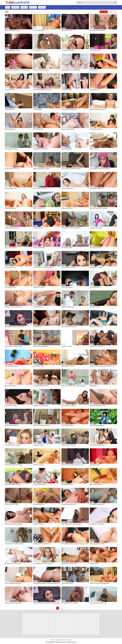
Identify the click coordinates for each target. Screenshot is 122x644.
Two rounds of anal (95, 50)
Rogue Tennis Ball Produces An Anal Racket (73, 386)
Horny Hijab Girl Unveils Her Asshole (100, 169)
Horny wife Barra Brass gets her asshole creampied (75, 544)
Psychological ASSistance (97, 445)
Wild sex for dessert (11, 386)
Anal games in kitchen (96, 188)
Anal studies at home (67, 583)
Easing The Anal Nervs (39, 485)
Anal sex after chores (11, 188)
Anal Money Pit (37, 327)
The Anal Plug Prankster (68, 50)
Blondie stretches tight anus (69, 109)
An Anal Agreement (95, 287)
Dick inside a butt (94, 90)
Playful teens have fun (39, 287)
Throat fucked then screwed (69, 563)
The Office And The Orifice (40, 386)
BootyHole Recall (38, 307)
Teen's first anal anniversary (41, 346)
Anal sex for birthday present (13, 485)
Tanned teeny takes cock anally (13, 465)
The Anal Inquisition (67, 248)
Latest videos (112, 12)
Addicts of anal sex (39, 465)
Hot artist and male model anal (13, 307)
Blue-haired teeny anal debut (41, 70)
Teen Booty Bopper (67, 149)
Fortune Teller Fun (10, 90)
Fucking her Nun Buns (39, 248)
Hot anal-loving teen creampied (14, 524)
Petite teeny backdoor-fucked (41, 169)
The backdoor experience (97, 504)
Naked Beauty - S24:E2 (68, 366)
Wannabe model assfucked (97, 30)
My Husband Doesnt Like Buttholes (71, 70)
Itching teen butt (38, 109)
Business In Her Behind (68, 129)
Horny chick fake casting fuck (13, 583)
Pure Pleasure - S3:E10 (40, 50)
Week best (24, 7)
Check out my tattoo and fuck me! (42, 90)
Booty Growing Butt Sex (96, 327)
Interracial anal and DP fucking (98, 208)
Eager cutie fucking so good (98, 109)
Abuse (70, 640)
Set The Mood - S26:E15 (40, 188)
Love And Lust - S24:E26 (96, 346)
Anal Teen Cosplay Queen (97, 425)
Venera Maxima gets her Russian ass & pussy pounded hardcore (47, 583)
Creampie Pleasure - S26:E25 (70, 603)
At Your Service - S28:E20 (68, 406)
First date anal (94, 70)
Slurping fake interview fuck (41, 149)
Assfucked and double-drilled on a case (73, 465)
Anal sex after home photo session (71, 169)
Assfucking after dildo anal (69, 327)
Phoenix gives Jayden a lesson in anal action (17, 70)
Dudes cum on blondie (96, 485)
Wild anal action (94, 563)
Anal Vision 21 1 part (67, 30)
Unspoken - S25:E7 (67, 346)
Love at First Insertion (67, 188)
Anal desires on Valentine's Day (14, 346)
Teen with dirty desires (96, 129)
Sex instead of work (39, 366)
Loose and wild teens (39, 30)
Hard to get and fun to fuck (97, 544)
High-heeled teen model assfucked (71, 524)
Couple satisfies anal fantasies (42, 544)
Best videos (15, 7)
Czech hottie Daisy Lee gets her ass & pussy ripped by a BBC (47, 603)
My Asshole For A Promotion (13, 563)
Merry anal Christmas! (11, 248)
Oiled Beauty (93, 386)
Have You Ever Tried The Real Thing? (43, 267)
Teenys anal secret (95, 465)
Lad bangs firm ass (10, 267)
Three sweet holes (38, 129)
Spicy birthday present (68, 425)
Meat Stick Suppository (68, 307)
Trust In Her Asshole (67, 287)
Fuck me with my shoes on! (69, 445)
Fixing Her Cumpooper (96, 228)
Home (8, 7)
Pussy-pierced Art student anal (13, 603)
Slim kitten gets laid (39, 504)
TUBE (10, 3)
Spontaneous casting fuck (97, 524)
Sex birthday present (67, 485)
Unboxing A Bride (10, 109)
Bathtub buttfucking (10, 208)
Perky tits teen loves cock (12, 169)
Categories (42, 7)
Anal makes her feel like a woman (14, 544)
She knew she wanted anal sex (98, 406)
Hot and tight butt (38, 228)
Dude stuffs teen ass (11, 287)
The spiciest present (95, 248)
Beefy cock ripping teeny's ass (42, 425)
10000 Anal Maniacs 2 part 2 (13, 50)
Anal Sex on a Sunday (11, 406)
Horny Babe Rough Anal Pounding (14, 327)
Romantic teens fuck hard (68, 504)
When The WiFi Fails (39, 208)
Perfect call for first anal (12, 504)
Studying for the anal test (12, 425)
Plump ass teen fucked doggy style (99, 583)
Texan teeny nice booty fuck (69, 267)
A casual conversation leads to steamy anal (102, 366)
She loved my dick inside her (13, 445)
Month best (33, 7)
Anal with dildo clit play (11, 149)
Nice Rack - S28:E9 (95, 307)
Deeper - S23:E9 (94, 149)
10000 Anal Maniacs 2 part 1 (13, 30)
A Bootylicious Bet (66, 90)
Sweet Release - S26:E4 (96, 267)
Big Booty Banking (10, 129)
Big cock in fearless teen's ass (98, 603)
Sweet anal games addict (12, 228)
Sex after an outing (38, 524)
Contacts (64, 640)
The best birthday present (12, 366)
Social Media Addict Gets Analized (43, 563)
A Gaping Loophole (38, 445)
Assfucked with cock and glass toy (71, 228)
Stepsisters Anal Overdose (41, 406)
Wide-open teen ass (67, 208)
